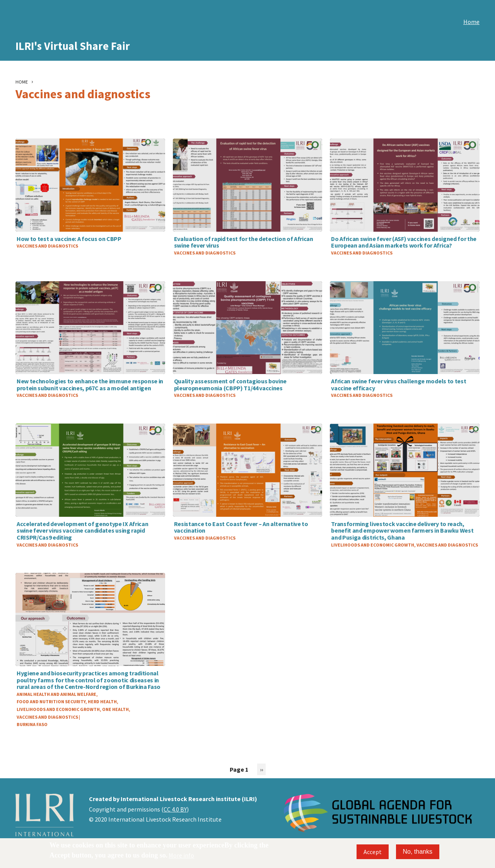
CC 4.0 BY (175, 809)
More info (181, 855)
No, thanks (418, 852)
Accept (373, 852)
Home (471, 22)
